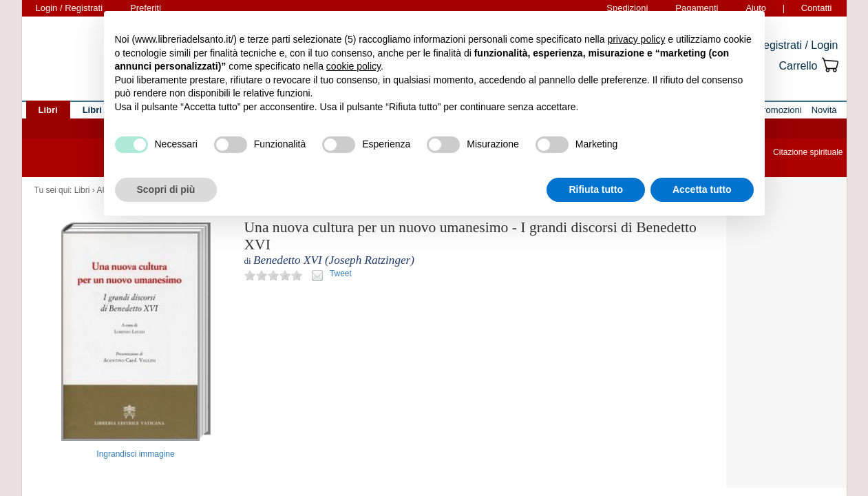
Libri (82, 190)
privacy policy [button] (636, 39)
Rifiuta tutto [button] (596, 189)
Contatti (817, 8)
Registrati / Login (796, 45)
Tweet (341, 273)
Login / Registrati (70, 8)
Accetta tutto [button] (702, 189)
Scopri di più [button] (166, 189)
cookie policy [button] (353, 66)
